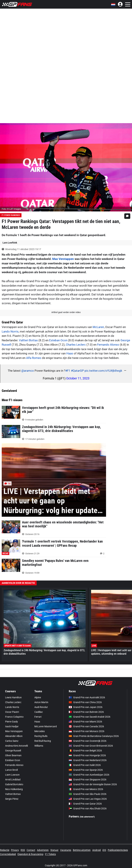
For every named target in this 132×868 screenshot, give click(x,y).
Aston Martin (41, 702)
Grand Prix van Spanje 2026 (86, 770)
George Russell (13, 751)
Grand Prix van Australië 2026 (87, 697)
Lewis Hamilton (13, 697)
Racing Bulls (41, 736)
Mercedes (40, 731)
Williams (39, 746)
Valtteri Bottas (28, 340)
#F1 (68, 371)
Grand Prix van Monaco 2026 (87, 731)
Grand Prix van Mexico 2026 (86, 789)
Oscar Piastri (12, 712)
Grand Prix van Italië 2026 (85, 765)
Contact (31, 850)
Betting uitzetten (82, 850)
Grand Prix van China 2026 (85, 702)
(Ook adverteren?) (87, 817)
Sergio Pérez (12, 799)
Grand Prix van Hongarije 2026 (87, 755)
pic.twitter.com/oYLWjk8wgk (103, 371)
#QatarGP (77, 371)
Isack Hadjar (12, 726)
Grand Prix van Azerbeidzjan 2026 (89, 775)
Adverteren (43, 850)
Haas (70, 353)
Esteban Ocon (58, 340)
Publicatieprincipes (118, 850)
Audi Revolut (41, 707)
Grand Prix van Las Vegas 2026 (88, 799)
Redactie (5, 850)
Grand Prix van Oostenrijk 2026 (88, 741)
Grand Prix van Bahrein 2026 (86, 712)
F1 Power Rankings (11, 215)
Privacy (15, 850)
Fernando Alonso (108, 345)
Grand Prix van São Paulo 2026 (88, 794)
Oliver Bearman (13, 755)
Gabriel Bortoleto (14, 784)
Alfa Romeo (34, 358)
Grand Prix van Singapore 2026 (88, 780)
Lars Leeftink (10, 243)
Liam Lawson (12, 775)
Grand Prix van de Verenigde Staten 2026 (93, 784)
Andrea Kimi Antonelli (16, 746)
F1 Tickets (50, 854)
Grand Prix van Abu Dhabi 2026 (88, 809)
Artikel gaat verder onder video (66, 312)
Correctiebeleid (8, 854)
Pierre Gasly (12, 722)
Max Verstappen (63, 259)
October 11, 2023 (78, 378)
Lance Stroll (11, 770)
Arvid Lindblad (13, 780)
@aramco (28, 371)
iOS (104, 850)
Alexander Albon (14, 736)
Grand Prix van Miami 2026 (85, 722)
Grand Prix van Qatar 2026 (85, 804)
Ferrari (38, 717)
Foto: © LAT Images (11, 209)
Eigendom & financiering (30, 854)
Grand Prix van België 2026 (85, 751)
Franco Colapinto (14, 717)
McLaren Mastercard (46, 726)
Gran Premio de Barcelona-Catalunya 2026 (94, 736)
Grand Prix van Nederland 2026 (88, 760)
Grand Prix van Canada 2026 (86, 726)
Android (97, 850)
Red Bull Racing (43, 741)
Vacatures (66, 850)
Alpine (38, 697)
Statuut (54, 850)
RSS (23, 850)
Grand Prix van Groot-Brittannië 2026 (91, 746)
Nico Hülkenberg (14, 789)
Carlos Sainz (12, 741)
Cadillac (39, 712)
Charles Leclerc (76, 345)
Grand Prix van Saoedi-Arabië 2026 (90, 717)
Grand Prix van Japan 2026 (86, 707)
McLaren (98, 327)
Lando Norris (10, 331)
